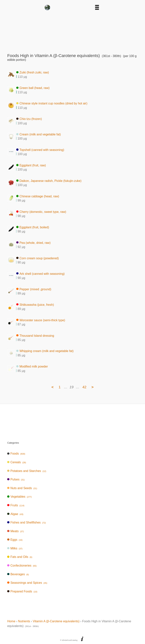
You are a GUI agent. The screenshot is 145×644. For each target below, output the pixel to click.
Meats (15, 531)
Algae (15, 514)
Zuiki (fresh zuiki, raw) (32, 72)
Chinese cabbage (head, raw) (38, 196)
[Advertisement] (72, 31)
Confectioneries (22, 566)
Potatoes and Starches (27, 471)
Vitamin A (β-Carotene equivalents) (56, 621)
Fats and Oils (20, 557)
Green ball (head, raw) (33, 88)
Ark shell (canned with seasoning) (40, 274)
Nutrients (24, 621)
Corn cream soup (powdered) (37, 258)
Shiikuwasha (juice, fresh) (35, 305)
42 (84, 387)
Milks (15, 548)
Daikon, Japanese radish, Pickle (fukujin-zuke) (49, 181)
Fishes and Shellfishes (26, 522)
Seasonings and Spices (27, 583)
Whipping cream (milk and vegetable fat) (45, 351)
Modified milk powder (32, 366)
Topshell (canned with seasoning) (40, 150)
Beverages (18, 574)
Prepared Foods (22, 591)
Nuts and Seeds (22, 488)
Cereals (17, 462)
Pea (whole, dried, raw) (33, 243)
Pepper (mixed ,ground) (34, 289)
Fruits (16, 505)
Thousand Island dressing (35, 336)
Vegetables (19, 497)
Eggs (15, 540)
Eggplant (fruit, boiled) (33, 227)
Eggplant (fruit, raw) (31, 165)
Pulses (16, 479)
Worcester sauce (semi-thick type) (41, 320)
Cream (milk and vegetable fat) (39, 134)
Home (11, 621)
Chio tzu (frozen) (29, 119)
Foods (16, 454)
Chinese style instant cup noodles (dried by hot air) (52, 103)
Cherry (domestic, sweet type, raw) (41, 212)
